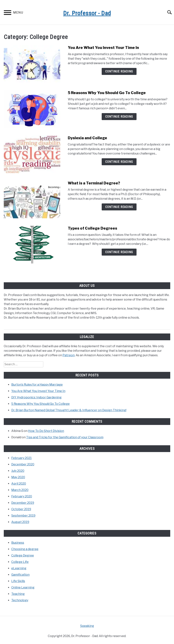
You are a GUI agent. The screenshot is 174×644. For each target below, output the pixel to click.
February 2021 (21, 458)
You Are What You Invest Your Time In (103, 48)
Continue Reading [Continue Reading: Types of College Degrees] (119, 252)
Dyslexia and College (87, 138)
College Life (20, 562)
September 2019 (23, 516)
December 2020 (23, 464)
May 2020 (18, 477)
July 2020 (18, 471)
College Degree (23, 555)
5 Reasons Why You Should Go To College (107, 93)
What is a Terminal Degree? (94, 183)
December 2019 (23, 503)
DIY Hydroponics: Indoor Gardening (36, 397)
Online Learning (23, 587)
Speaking (87, 626)
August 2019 (20, 522)
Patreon (69, 355)
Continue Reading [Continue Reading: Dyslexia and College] (119, 162)
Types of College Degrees (92, 228)
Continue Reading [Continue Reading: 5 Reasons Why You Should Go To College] (119, 117)
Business (18, 543)
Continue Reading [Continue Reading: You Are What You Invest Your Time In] (119, 71)
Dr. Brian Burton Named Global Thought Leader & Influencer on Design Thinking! (69, 410)
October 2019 (21, 509)
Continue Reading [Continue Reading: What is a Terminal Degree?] (119, 207)
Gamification (20, 575)
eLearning (19, 568)
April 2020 (19, 484)
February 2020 (22, 496)
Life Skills (18, 581)
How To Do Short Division (46, 431)
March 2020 (20, 490)
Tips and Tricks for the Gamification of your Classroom (65, 437)
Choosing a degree (25, 549)
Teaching (18, 594)
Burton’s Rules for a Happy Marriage (37, 385)
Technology (20, 600)
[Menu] (8, 13)
